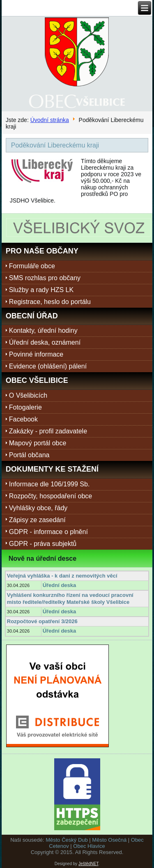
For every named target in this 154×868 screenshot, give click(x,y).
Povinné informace (36, 354)
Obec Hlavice (89, 846)
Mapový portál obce (38, 443)
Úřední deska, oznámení (45, 342)
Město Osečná (109, 840)
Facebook (23, 419)
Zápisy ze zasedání (37, 520)
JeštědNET (88, 864)
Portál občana (29, 455)
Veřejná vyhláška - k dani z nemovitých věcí (62, 576)
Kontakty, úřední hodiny (43, 330)
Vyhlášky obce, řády (38, 508)
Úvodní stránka (50, 120)
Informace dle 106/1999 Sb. (49, 484)
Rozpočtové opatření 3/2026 (42, 621)
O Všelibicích (28, 395)
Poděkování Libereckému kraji (55, 145)
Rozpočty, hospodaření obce (51, 496)
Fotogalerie (25, 407)
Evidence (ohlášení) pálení (48, 366)
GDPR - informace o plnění (48, 532)
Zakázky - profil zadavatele (48, 431)
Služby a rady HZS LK (41, 290)
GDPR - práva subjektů (43, 544)
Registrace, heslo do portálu (50, 302)
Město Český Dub (67, 840)
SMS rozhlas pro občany (45, 278)
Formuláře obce (32, 266)
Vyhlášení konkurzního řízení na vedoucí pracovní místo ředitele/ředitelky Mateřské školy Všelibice (70, 598)
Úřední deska (60, 585)
